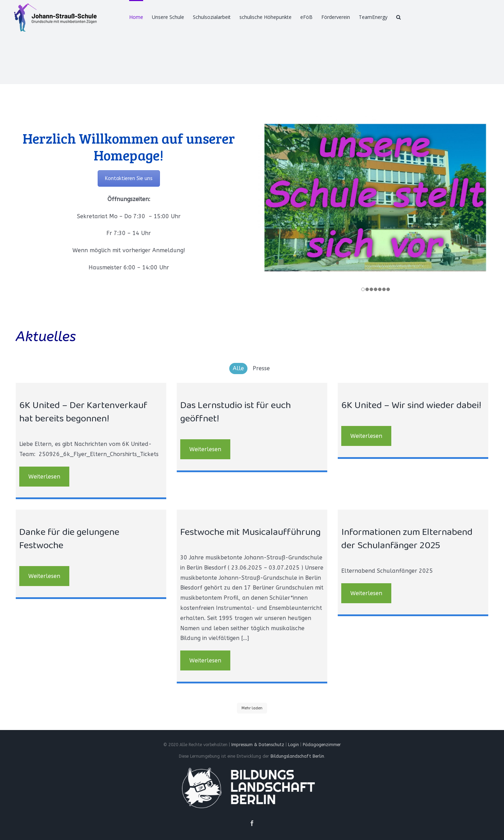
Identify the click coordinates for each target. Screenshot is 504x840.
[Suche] (398, 16)
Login (293, 746)
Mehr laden (252, 710)
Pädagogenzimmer (322, 746)
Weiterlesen (44, 478)
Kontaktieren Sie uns (129, 178)
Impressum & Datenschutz (258, 746)
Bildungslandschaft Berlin (297, 758)
